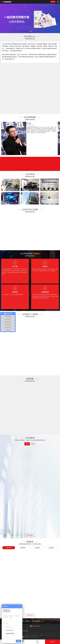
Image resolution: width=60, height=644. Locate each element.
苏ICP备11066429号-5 (49, 635)
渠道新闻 (23, 548)
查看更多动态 (30, 615)
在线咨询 (22, 643)
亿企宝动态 (9, 548)
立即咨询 (53, 2)
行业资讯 (37, 548)
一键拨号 (37, 643)
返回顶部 (52, 642)
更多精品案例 (30, 535)
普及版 (27, 444)
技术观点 (51, 548)
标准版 (33, 444)
